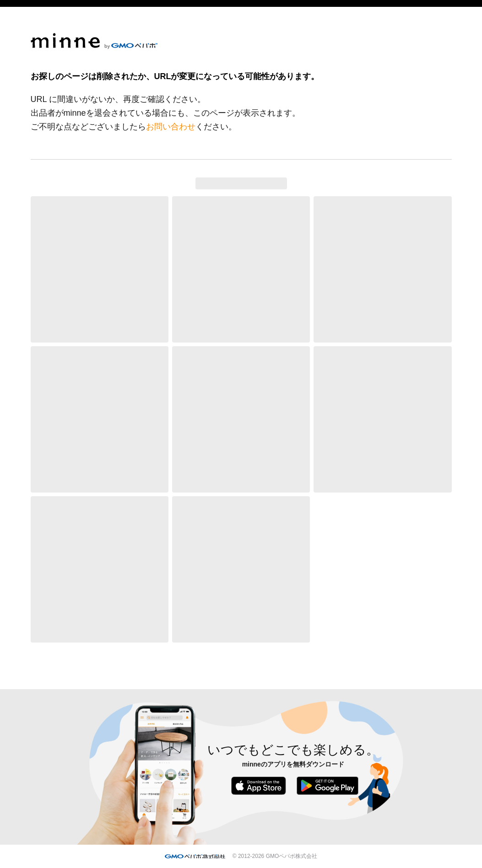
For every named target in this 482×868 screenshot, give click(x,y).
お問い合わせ (171, 127)
